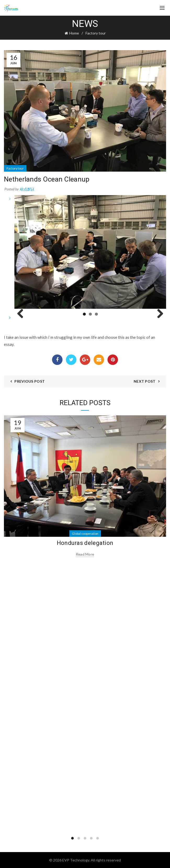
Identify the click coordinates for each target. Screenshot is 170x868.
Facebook (57, 360)
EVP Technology (76, 860)
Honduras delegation (85, 543)
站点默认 (27, 189)
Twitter (71, 360)
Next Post (145, 381)
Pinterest (113, 360)
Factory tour (96, 33)
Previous (22, 314)
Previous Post (30, 381)
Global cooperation (85, 534)
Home (74, 33)
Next (158, 314)
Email (99, 360)
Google (85, 360)
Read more (85, 554)
